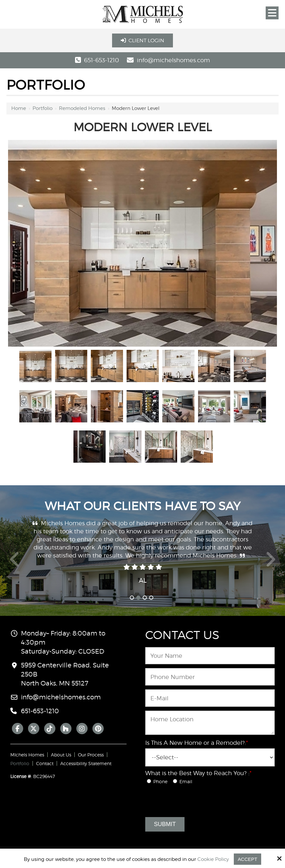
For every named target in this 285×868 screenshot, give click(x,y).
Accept (247, 859)
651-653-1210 (101, 60)
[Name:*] (210, 656)
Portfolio (43, 108)
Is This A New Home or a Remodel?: (197, 743)
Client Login (142, 40)
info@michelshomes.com (173, 60)
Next (270, 563)
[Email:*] (210, 698)
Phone (159, 781)
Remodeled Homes (82, 108)
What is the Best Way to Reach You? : (198, 773)
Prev (15, 563)
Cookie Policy (213, 859)
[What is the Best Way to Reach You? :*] (149, 781)
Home (19, 108)
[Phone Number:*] (210, 677)
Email (184, 781)
